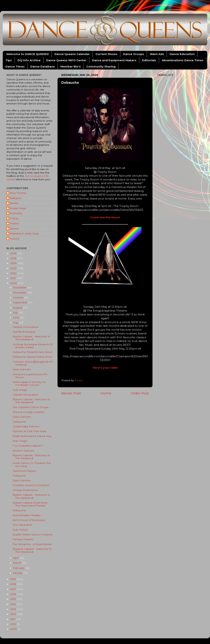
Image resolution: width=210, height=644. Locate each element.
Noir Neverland (22, 525)
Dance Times (15, 66)
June (17, 317)
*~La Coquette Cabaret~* (28, 446)
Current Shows (106, 54)
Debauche (19, 422)
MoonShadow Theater (27, 515)
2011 (13, 619)
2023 (14, 268)
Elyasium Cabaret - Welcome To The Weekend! (32, 550)
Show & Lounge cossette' (29, 412)
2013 (13, 609)
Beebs (14, 203)
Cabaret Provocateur (26, 327)
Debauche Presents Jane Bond (32, 352)
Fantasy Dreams (23, 539)
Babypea (16, 198)
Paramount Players (24, 471)
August (18, 308)
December (20, 287)
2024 (14, 263)
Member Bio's (71, 66)
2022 (14, 273)
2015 (13, 599)
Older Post (140, 393)
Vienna (14, 229)
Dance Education (182, 54)
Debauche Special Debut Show (32, 357)
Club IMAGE (20, 530)
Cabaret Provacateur (25, 395)
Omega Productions (25, 490)
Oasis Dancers (22, 369)
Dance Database (43, 66)
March (18, 563)
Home (106, 393)
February (19, 568)
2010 (14, 624)
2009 (14, 629)
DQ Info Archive (29, 60)
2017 (13, 589)
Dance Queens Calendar (72, 54)
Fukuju (14, 218)
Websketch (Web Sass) (24, 234)
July (16, 312)
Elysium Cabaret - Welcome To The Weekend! (31, 338)
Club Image (20, 390)
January (18, 573)
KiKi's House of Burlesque (29, 520)
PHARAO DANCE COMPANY (31, 485)
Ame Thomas (18, 193)
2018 (14, 584)
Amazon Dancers (23, 451)
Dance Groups (134, 54)
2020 (14, 283)
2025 (14, 258)
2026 (14, 253)
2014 (14, 604)
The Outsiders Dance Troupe (31, 407)
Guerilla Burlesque (24, 332)
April (16, 558)
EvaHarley (16, 213)
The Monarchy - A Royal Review (32, 544)
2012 (13, 614)
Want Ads (157, 54)
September (21, 302)
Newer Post (71, 393)
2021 (13, 278)
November (20, 293)
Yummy (15, 239)
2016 (13, 594)
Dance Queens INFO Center (66, 60)
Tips (9, 60)
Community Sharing (101, 66)
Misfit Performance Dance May (32, 436)
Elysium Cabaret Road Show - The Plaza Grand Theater (31, 504)
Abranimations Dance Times (183, 60)
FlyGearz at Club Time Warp (30, 431)
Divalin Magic (18, 208)
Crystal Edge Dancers (26, 426)
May (16, 323)
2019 (13, 579)
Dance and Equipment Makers (114, 60)
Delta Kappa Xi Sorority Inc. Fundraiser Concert (30, 383)
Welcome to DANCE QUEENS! (27, 54)
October (19, 297)
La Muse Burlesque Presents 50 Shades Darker (33, 346)
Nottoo (15, 223)
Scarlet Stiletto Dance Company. (33, 534)
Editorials (149, 60)
